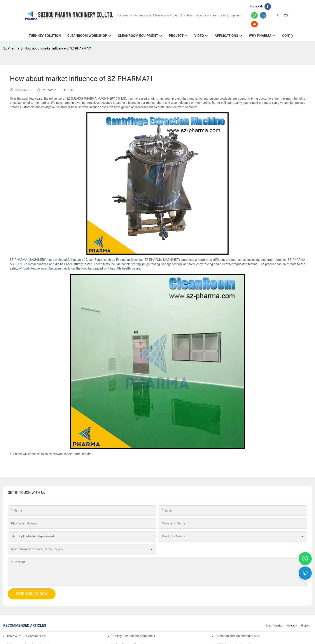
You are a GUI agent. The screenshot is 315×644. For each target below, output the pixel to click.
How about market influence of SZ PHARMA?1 (58, 48)
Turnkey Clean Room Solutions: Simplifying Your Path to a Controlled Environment (133, 636)
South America (274, 626)
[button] (292, 36)
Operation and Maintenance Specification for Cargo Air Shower (237, 636)
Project (305, 626)
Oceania (292, 626)
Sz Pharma (11, 48)
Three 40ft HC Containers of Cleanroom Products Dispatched (26, 636)
